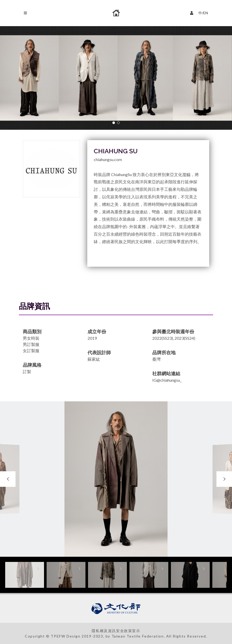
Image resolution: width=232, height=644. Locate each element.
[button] (114, 123)
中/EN (200, 12)
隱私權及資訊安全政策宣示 (116, 631)
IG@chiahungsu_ (167, 380)
